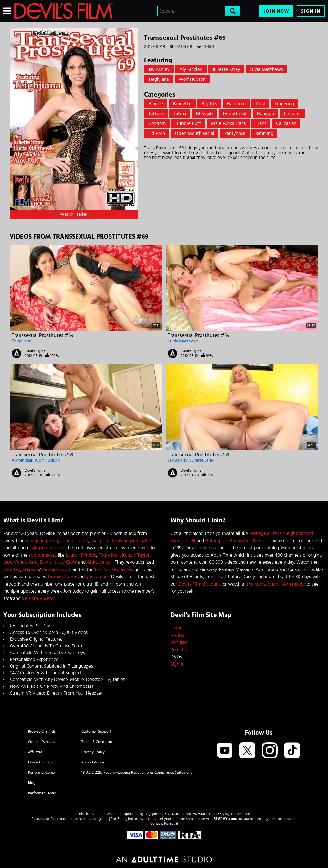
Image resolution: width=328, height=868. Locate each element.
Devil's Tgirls (35, 351)
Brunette (182, 104)
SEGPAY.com (225, 819)
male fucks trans (228, 124)
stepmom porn (56, 570)
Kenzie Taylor (136, 555)
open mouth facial (195, 134)
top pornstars (43, 555)
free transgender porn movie (275, 584)
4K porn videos (48, 548)
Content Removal (164, 823)
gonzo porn (98, 577)
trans (261, 124)
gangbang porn (42, 541)
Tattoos (156, 114)
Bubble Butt (188, 124)
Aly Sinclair (191, 69)
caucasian (286, 124)
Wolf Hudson (192, 79)
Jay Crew (68, 562)
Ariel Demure (43, 562)
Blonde (156, 104)
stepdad (12, 570)
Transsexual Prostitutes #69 (43, 335)
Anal (260, 104)
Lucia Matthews (266, 69)
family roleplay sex (114, 570)
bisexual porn (62, 577)
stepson (31, 570)
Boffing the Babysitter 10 (231, 541)
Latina (180, 114)
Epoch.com (59, 819)
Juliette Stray (226, 69)
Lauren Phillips (81, 555)
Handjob (266, 114)
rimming (264, 134)
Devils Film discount (199, 584)
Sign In (311, 11)
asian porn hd (74, 541)
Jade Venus (15, 562)
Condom (157, 124)
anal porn (100, 541)
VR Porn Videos (38, 598)
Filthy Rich (109, 555)
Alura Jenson (100, 562)
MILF (147, 541)
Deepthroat (235, 114)
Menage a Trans (265, 533)
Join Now (276, 11)
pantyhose (235, 134)
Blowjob (205, 114)
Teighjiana (159, 79)
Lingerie (292, 114)
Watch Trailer (74, 214)
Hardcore (236, 104)
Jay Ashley (159, 69)
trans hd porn (126, 541)
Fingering (284, 104)
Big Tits (209, 104)
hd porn (157, 134)
